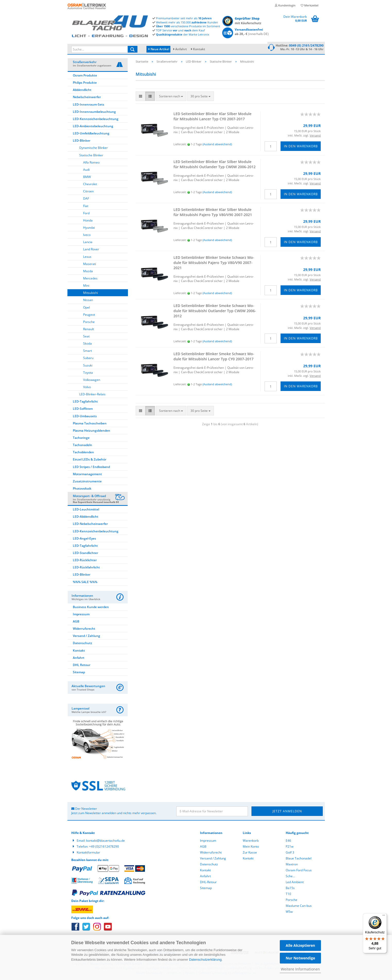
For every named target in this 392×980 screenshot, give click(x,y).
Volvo (87, 388)
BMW (87, 178)
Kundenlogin (285, 5)
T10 (288, 895)
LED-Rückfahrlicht (86, 568)
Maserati (90, 265)
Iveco (87, 236)
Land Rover (91, 250)
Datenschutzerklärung (205, 960)
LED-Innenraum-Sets (89, 105)
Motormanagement (87, 475)
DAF (86, 199)
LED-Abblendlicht (86, 517)
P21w (290, 847)
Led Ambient (295, 883)
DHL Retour (82, 666)
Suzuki (88, 366)
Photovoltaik (82, 489)
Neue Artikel (159, 49)
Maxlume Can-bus (299, 906)
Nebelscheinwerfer (87, 98)
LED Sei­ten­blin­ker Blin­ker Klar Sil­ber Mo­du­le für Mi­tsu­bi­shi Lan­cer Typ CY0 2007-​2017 (212, 117)
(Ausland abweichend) (217, 145)
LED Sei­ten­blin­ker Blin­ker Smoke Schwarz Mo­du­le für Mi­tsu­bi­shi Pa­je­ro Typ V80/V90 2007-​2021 (214, 263)
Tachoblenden (83, 453)
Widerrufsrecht (84, 629)
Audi (86, 170)
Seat (86, 337)
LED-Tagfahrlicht (85, 402)
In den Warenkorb (301, 147)
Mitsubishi (90, 293)
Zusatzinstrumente (87, 482)
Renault (89, 330)
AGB (76, 622)
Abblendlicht (82, 91)
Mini (86, 286)
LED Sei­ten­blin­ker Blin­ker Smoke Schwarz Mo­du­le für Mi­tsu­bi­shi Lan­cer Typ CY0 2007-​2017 (214, 357)
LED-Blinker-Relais (92, 395)
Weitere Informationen (300, 969)
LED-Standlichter (85, 554)
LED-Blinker (82, 141)
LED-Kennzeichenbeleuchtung (96, 120)
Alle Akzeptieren (300, 945)
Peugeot (89, 315)
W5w (289, 912)
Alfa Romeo (91, 163)
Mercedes (90, 279)
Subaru (88, 359)
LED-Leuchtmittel (86, 510)
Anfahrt (181, 49)
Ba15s (290, 889)
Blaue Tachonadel (299, 859)
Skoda (88, 344)
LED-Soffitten (83, 409)
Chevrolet (90, 185)
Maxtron (292, 865)
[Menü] (384, 916)
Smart (88, 351)
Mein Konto (251, 847)
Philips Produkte (85, 83)
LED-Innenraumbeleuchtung (94, 112)
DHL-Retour (208, 883)
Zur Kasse (250, 853)
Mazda (88, 272)
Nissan (88, 301)
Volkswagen (92, 381)
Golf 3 (290, 853)
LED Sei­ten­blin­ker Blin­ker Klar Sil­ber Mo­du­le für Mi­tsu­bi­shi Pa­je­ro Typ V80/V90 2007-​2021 (213, 213)
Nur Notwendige (300, 958)
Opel (86, 308)
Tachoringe (81, 438)
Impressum (81, 615)
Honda (88, 221)
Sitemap (79, 673)
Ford (86, 214)
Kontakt (199, 49)
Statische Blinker (91, 156)
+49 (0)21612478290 (104, 847)
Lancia (88, 243)
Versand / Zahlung (86, 637)
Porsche (89, 323)
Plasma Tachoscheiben (90, 424)
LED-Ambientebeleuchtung (93, 127)
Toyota (88, 373)
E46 (288, 841)
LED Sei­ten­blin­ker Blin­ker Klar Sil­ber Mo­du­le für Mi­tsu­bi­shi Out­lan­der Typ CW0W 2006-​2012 (215, 165)
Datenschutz (82, 644)
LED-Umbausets (85, 417)
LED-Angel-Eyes (84, 539)
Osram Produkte (85, 76)
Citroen (88, 192)
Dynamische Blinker (94, 148)
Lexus (87, 257)
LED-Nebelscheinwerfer (90, 525)
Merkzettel (310, 5)
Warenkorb (251, 841)
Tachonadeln (82, 446)
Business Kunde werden (91, 608)
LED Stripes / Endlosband (91, 468)
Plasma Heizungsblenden (92, 431)
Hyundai (89, 228)
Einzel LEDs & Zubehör (90, 460)
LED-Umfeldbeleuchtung (91, 134)
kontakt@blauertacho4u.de (106, 841)
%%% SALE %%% (85, 583)
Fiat (86, 207)
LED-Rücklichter (85, 561)
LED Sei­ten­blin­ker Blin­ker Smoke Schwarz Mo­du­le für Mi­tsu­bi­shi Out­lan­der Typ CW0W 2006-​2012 (215, 312)
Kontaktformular (88, 853)
